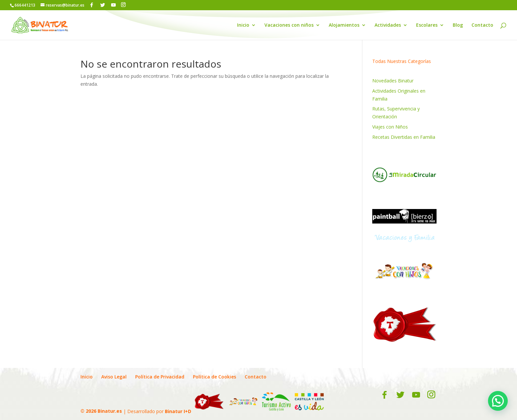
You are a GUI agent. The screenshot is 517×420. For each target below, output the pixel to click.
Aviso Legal (114, 377)
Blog (458, 25)
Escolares (427, 25)
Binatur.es (110, 411)
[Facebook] (92, 5)
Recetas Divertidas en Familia (404, 137)
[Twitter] (103, 5)
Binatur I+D (178, 411)
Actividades (388, 25)
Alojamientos (344, 25)
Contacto (482, 25)
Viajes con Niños (390, 127)
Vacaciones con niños (289, 25)
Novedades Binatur (393, 81)
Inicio (243, 25)
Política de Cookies (214, 377)
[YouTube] (113, 5)
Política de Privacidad (160, 377)
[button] (498, 401)
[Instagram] (123, 5)
